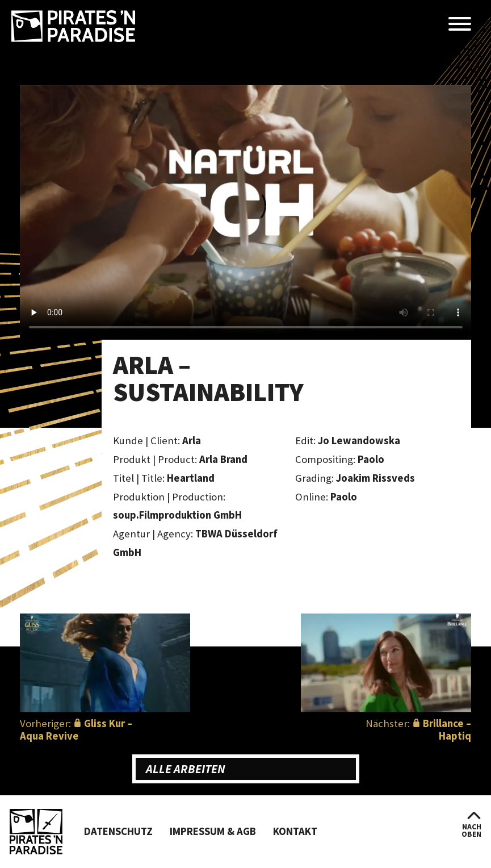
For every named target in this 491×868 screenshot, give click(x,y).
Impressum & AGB (213, 831)
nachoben (471, 830)
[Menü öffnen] (460, 25)
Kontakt (295, 831)
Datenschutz (118, 831)
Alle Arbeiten (186, 769)
